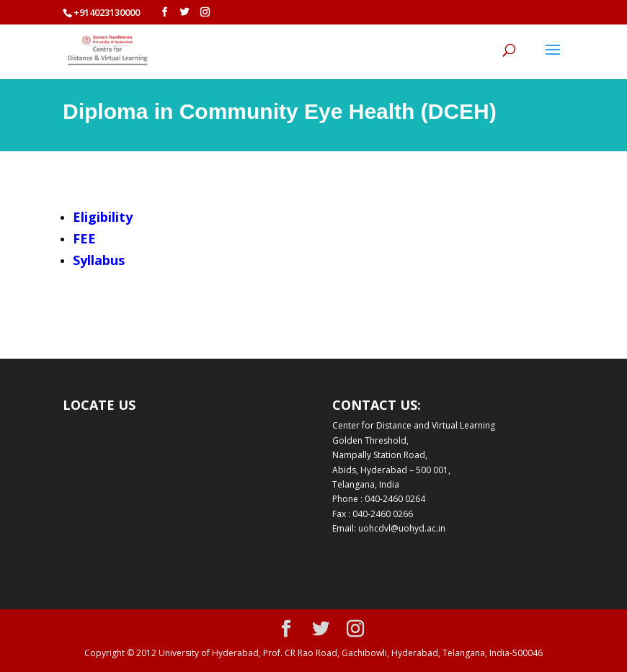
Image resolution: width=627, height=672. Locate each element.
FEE (84, 238)
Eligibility (103, 217)
